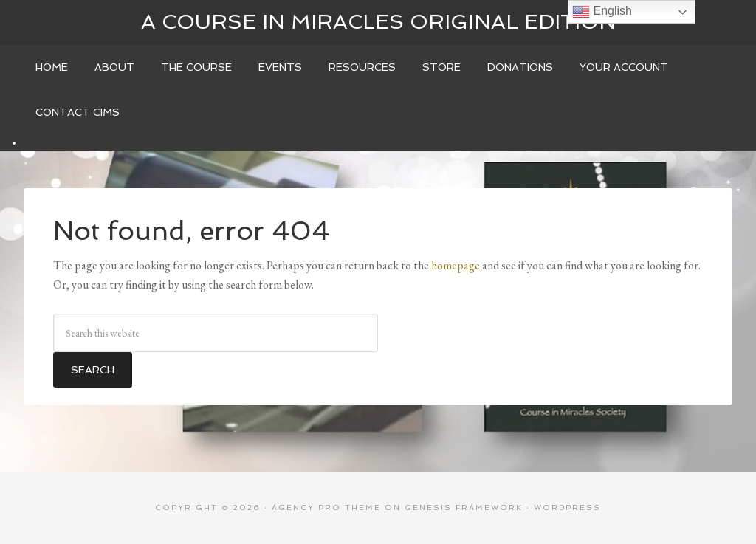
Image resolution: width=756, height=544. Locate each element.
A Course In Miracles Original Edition (378, 22)
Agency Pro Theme (326, 507)
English (602, 12)
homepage (456, 265)
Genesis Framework (464, 507)
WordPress (567, 507)
